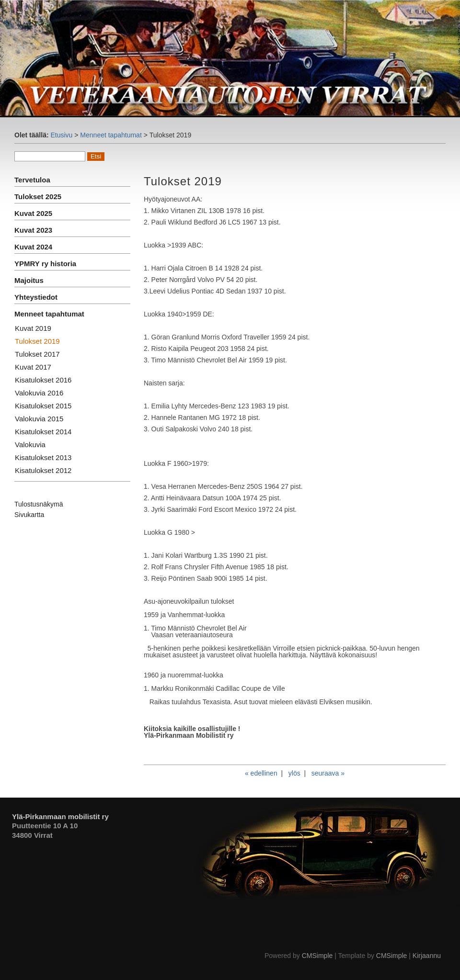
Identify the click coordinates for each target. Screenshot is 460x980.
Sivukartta (29, 515)
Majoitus (29, 280)
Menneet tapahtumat (111, 135)
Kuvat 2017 (33, 367)
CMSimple (317, 956)
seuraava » (328, 773)
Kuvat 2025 (33, 213)
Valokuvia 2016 (39, 393)
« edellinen (261, 773)
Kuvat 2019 (33, 328)
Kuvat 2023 (33, 230)
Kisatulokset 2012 (43, 470)
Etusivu (61, 135)
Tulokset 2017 (37, 354)
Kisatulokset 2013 (43, 457)
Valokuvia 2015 (39, 419)
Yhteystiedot (36, 297)
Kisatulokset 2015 (43, 406)
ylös (294, 773)
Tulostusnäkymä (39, 504)
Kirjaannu (427, 956)
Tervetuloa (32, 180)
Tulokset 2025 (38, 197)
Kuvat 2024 (33, 247)
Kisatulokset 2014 (43, 432)
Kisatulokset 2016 (43, 380)
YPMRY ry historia (45, 264)
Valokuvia (30, 445)
